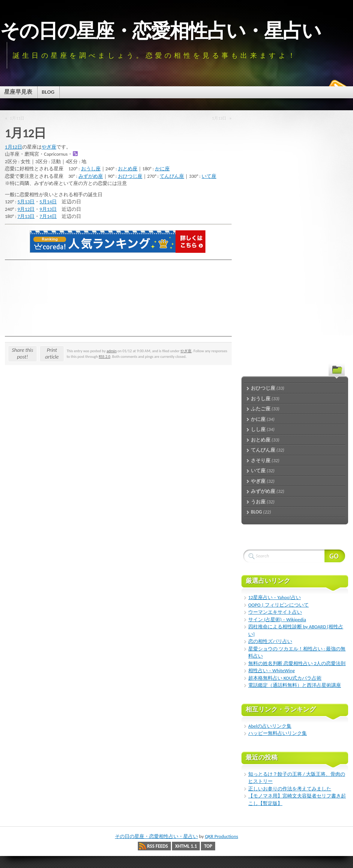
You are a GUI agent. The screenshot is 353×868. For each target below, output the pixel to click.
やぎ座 (49, 147)
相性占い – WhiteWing (272, 671)
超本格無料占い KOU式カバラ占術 (285, 678)
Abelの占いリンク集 (270, 726)
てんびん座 (172, 176)
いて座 (209, 176)
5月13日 (26, 202)
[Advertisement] (281, 233)
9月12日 (26, 209)
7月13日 (26, 216)
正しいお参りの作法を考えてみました (290, 789)
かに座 (162, 169)
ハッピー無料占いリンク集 (278, 733)
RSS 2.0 (105, 357)
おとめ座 (128, 169)
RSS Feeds (158, 846)
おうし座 (91, 169)
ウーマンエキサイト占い (275, 612)
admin (112, 351)
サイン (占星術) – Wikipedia (277, 619)
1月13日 (219, 118)
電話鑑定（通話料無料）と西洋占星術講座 (295, 685)
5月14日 (48, 202)
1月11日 (17, 118)
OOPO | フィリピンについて (278, 605)
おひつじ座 (130, 176)
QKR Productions (221, 836)
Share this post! (23, 353)
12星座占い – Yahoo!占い (275, 597)
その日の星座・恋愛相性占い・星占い (160, 31)
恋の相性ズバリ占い (270, 641)
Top (208, 846)
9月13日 (48, 209)
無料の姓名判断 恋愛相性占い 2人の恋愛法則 (297, 663)
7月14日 (48, 216)
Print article (52, 353)
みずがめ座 (91, 176)
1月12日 (14, 147)
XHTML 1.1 (186, 846)
